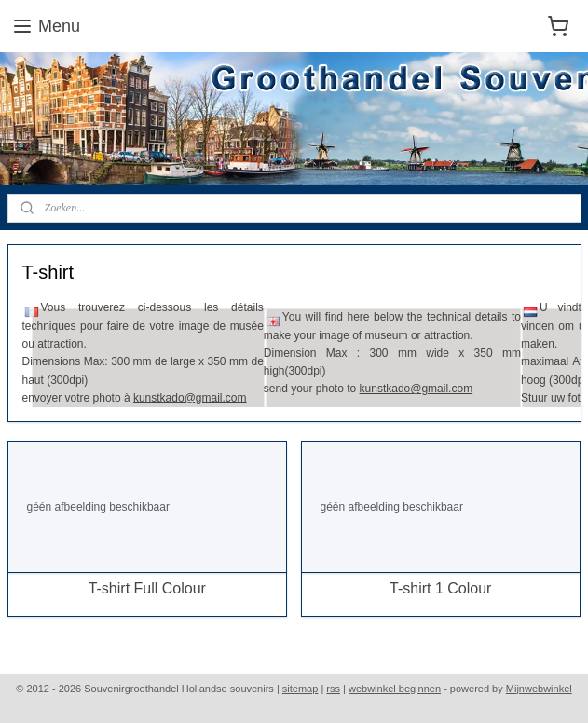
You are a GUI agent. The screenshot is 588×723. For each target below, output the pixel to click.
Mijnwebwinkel (539, 689)
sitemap (301, 689)
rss (333, 689)
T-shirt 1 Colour (440, 589)
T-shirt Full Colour (147, 589)
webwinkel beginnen (395, 689)
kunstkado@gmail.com (190, 398)
